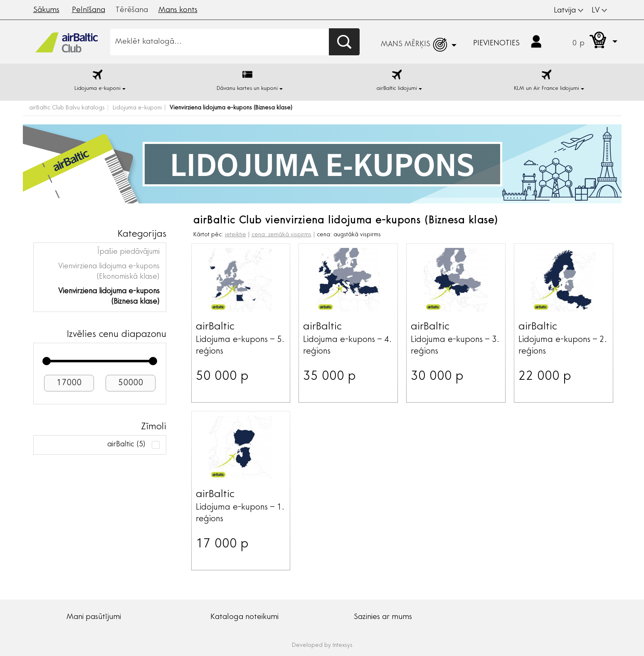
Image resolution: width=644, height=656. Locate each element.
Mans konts (178, 10)
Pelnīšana (89, 10)
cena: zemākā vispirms (281, 235)
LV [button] (599, 11)
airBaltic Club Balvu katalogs (67, 108)
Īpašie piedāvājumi (128, 252)
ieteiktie (236, 235)
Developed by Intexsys (322, 646)
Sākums (46, 10)
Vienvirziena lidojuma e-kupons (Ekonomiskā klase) (109, 272)
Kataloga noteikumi (244, 617)
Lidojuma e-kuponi (137, 108)
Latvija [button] (569, 11)
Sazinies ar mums (383, 617)
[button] (587, 42)
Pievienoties (496, 44)
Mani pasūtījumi (94, 617)
